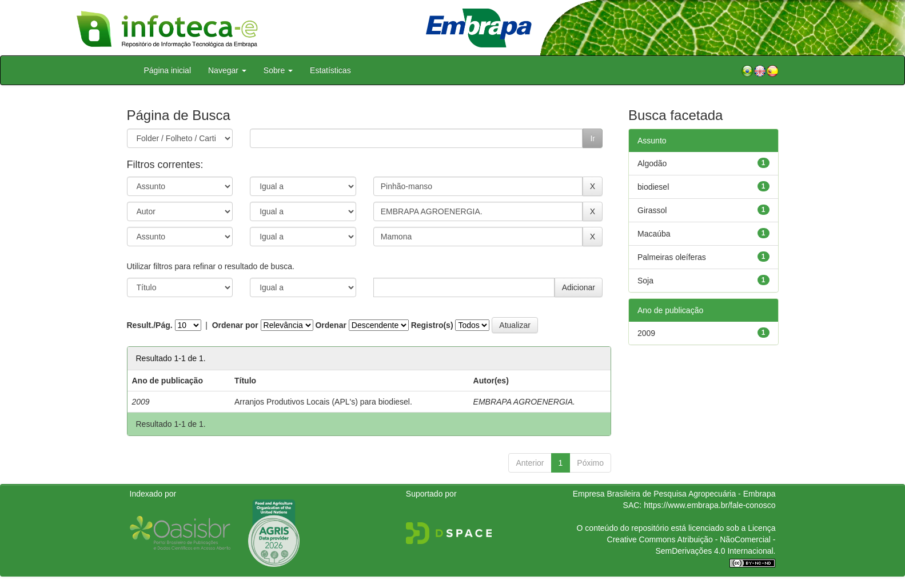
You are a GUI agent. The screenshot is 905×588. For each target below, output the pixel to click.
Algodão (652, 163)
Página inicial (168, 70)
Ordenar (330, 325)
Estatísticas (330, 70)
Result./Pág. (150, 325)
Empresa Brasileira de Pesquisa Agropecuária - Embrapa (674, 494)
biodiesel (653, 187)
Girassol (652, 210)
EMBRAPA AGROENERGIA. (524, 402)
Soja (645, 281)
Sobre (278, 70)
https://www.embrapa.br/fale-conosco (709, 505)
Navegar (227, 70)
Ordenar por (235, 325)
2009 (646, 333)
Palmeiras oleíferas (672, 257)
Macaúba (654, 234)
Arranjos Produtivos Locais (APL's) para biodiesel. (323, 402)
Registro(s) (432, 325)
